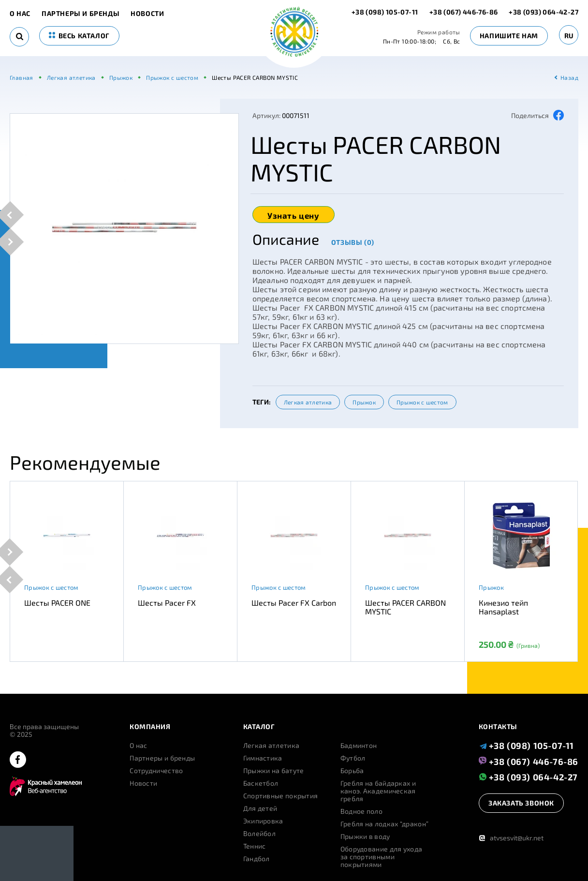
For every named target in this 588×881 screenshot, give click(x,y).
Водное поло (361, 811)
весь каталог (79, 36)
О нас (20, 14)
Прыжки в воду (365, 836)
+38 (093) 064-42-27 (544, 12)
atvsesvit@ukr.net (511, 838)
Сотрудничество (156, 771)
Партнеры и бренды (81, 14)
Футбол (353, 758)
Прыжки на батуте (274, 771)
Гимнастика (263, 758)
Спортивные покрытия (281, 796)
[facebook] (18, 760)
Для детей (260, 808)
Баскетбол (261, 783)
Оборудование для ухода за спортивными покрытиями (382, 857)
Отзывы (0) (353, 242)
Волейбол (259, 834)
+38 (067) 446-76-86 (464, 12)
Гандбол (257, 859)
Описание (286, 239)
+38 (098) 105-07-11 (386, 12)
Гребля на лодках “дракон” (385, 824)
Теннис (255, 846)
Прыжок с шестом (422, 402)
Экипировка (263, 821)
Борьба (352, 771)
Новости (147, 14)
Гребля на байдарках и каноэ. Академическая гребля (378, 791)
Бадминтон (359, 746)
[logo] (294, 33)
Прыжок (364, 402)
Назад (569, 77)
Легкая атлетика (308, 402)
